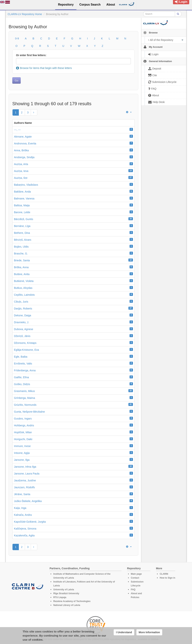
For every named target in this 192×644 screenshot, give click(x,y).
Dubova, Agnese (24, 329)
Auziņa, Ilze (21, 178)
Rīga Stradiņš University (66, 593)
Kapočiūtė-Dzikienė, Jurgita (30, 522)
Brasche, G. (21, 254)
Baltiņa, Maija (22, 205)
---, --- (17, 130)
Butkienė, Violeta (24, 281)
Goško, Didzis (22, 384)
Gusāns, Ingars (23, 419)
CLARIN (164, 574)
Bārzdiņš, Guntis (24, 219)
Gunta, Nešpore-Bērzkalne (29, 412)
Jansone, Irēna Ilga (25, 467)
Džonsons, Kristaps (25, 343)
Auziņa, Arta (21, 164)
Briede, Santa (22, 260)
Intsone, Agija (22, 453)
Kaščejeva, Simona (25, 529)
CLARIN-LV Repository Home (25, 14)
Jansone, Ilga (22, 460)
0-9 (17, 38)
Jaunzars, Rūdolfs (24, 487)
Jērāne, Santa (22, 494)
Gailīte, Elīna (21, 377)
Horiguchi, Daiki (23, 439)
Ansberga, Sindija (24, 157)
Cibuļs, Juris (21, 302)
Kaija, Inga (20, 508)
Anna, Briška (21, 150)
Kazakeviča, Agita (24, 535)
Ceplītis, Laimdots (24, 295)
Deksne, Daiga (23, 315)
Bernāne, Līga (22, 226)
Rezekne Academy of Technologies (72, 601)
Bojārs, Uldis (21, 247)
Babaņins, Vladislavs (26, 185)
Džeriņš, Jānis (22, 336)
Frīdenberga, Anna (25, 370)
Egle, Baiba (21, 357)
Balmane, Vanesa (24, 198)
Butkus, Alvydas (23, 288)
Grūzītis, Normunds (25, 405)
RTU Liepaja (60, 597)
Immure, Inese (22, 446)
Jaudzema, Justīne (25, 480)
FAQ (133, 590)
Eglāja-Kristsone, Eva (26, 350)
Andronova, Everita (25, 143)
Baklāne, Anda (22, 192)
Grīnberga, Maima (25, 398)
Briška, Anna (21, 267)
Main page (136, 574)
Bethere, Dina (22, 233)
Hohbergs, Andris (24, 425)
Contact (135, 578)
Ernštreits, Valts (23, 364)
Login (181, 2)
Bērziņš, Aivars (23, 240)
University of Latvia (64, 590)
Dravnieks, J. (22, 322)
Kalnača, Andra (23, 515)
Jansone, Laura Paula (27, 474)
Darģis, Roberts (23, 309)
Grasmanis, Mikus (24, 391)
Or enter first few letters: (31, 55)
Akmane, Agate (23, 137)
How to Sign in (167, 578)
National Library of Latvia (67, 605)
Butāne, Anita (22, 274)
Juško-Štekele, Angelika (28, 501)
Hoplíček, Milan (23, 432)
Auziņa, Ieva (21, 171)
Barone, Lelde (22, 212)
